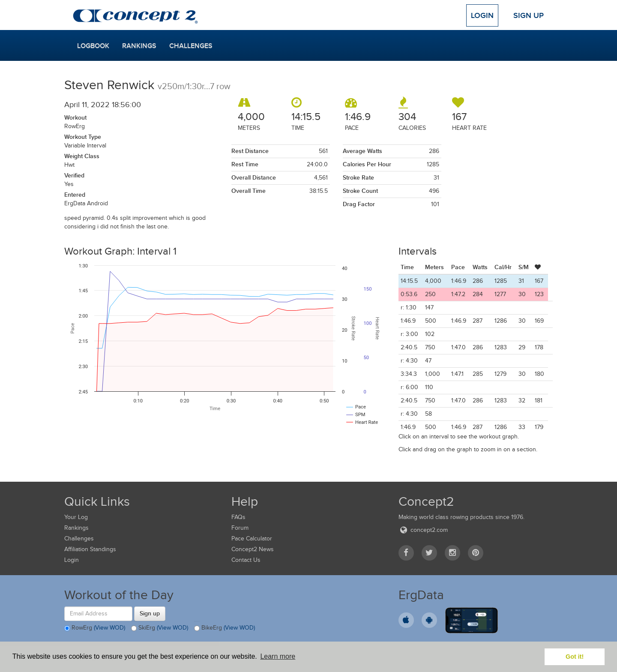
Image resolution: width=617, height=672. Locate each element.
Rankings (139, 46)
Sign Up (529, 15)
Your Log (76, 517)
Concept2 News (253, 549)
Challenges (191, 46)
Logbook (93, 46)
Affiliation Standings (90, 549)
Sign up (150, 613)
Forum (240, 528)
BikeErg (225, 628)
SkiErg (160, 628)
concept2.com (423, 530)
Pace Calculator (252, 538)
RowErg (95, 628)
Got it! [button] (575, 657)
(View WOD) (109, 628)
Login (482, 15)
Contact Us (246, 560)
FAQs (238, 517)
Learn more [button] (278, 656)
